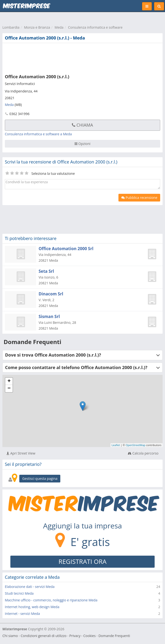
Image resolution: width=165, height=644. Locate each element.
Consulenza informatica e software (95, 27)
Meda (59, 27)
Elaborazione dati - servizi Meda (30, 587)
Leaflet (116, 445)
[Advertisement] (74, 58)
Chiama (82, 125)
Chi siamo (10, 636)
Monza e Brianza (37, 27)
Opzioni (82, 144)
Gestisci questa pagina (40, 478)
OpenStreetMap (136, 445)
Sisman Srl (49, 316)
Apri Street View (21, 453)
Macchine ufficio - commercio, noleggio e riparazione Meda (51, 600)
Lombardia (11, 27)
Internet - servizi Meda (22, 614)
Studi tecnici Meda (19, 593)
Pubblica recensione (139, 198)
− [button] (9, 389)
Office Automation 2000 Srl (66, 249)
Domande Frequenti (114, 636)
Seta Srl (46, 271)
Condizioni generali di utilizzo (44, 636)
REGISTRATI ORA (83, 561)
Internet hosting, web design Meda (32, 607)
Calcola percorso (143, 453)
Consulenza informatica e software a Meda (38, 134)
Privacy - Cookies (82, 636)
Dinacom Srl (51, 294)
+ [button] (9, 381)
